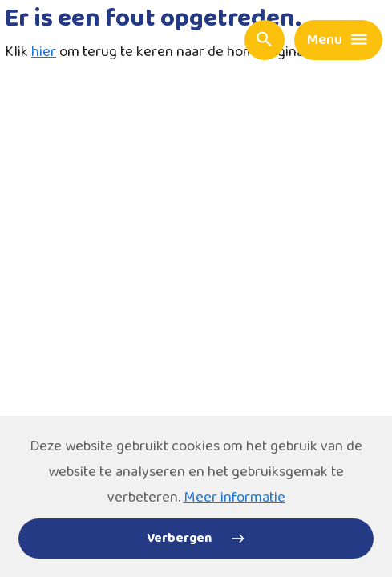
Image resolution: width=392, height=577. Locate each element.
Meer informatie (234, 498)
